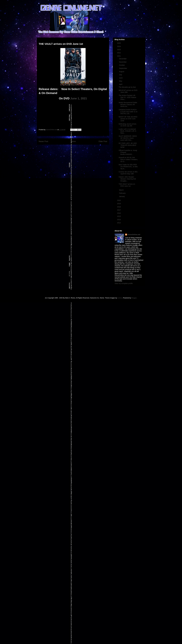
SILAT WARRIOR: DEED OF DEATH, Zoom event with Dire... (128, 138)
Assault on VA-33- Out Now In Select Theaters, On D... (128, 159)
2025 (119, 43)
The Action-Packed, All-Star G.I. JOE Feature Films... (127, 97)
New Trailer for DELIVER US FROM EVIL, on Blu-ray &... (128, 167)
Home (73, 141)
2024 (119, 46)
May (121, 81)
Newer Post (43, 141)
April (121, 84)
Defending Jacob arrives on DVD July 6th (127, 125)
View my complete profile (124, 283)
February (123, 193)
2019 (119, 204)
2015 (119, 216)
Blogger (134, 298)
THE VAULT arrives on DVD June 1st (127, 185)
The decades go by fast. (127, 87)
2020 (119, 200)
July (121, 75)
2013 (119, 223)
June (121, 78)
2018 (119, 207)
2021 (119, 56)
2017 (119, 210)
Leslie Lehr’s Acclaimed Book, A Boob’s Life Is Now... (127, 131)
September (123, 68)
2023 (119, 50)
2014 (119, 220)
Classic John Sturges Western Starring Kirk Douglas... (127, 179)
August (122, 72)
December (123, 59)
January (122, 196)
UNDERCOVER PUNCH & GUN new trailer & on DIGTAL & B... (128, 112)
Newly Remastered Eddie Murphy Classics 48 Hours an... (128, 105)
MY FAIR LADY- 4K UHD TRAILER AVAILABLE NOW (128, 145)
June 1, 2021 (79, 98)
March (122, 190)
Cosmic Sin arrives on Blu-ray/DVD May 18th (128, 173)
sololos (120, 298)
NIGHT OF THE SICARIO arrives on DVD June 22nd (128, 119)
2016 (119, 213)
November (123, 62)
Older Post (103, 141)
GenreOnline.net (134, 235)
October (122, 65)
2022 (119, 53)
